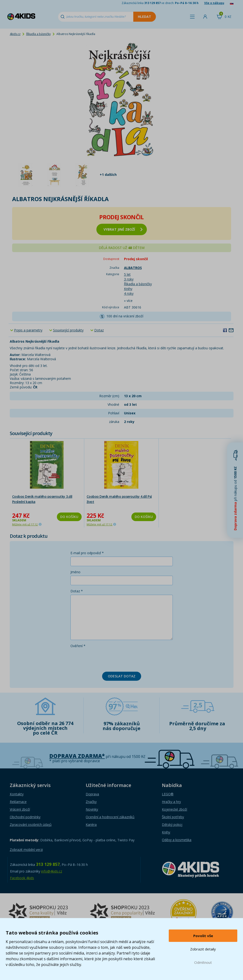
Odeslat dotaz (122, 676)
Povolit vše (203, 936)
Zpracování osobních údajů (31, 825)
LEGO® (168, 794)
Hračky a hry (171, 802)
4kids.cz (15, 34)
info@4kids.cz (52, 871)
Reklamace (18, 802)
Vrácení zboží (20, 809)
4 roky (129, 293)
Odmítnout (203, 962)
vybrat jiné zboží (123, 229)
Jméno (75, 572)
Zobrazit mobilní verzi (26, 850)
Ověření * (78, 646)
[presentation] (107, 659)
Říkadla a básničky (38, 34)
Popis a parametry (28, 330)
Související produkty (68, 330)
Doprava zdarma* (77, 756)
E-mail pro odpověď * (87, 553)
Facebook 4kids (22, 878)
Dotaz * (77, 591)
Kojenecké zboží (174, 809)
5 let (127, 274)
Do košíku (69, 517)
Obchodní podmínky (25, 817)
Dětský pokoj (172, 825)
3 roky (129, 279)
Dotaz (99, 330)
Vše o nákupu (214, 3)
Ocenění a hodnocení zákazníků (110, 817)
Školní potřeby (173, 817)
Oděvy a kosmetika (177, 840)
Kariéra (91, 825)
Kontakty (17, 794)
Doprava (92, 794)
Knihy (128, 289)
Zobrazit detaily (203, 949)
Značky (91, 802)
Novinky (92, 809)
